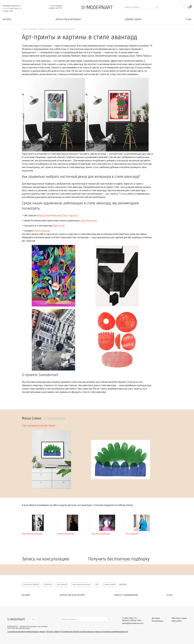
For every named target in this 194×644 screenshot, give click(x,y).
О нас (189, 19)
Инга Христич (132, 534)
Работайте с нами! (179, 618)
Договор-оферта (53, 632)
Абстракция (62, 585)
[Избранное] (184, 7)
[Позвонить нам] (15, 9)
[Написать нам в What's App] (5, 8)
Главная (25, 29)
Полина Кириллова (66, 534)
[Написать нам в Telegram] (7, 8)
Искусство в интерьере (68, 19)
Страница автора (56, 418)
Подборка (42, 29)
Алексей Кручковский (32, 534)
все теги (123, 584)
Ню (97, 585)
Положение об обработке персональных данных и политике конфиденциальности (94, 632)
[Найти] (157, 7)
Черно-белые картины (81, 585)
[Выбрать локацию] (56, 6)
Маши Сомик (43, 215)
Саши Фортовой (88, 221)
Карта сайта (177, 621)
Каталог (7, 19)
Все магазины (158, 621)
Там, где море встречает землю (39, 425)
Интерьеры (33, 29)
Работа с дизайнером (126, 595)
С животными (109, 585)
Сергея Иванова (42, 231)
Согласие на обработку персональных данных (26, 632)
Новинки (48, 585)
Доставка (156, 618)
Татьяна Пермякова (101, 534)
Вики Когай (59, 226)
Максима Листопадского (65, 215)
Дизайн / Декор (133, 19)
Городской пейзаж (31, 585)
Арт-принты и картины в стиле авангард (61, 29)
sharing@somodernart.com (11, 6)
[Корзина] (189, 7)
